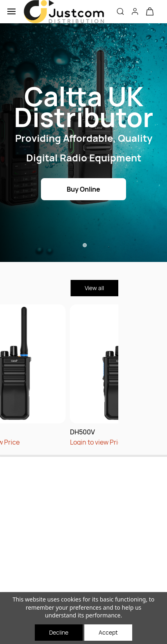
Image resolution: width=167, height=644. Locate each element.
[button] (150, 11)
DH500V (54, 432)
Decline (59, 632)
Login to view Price (69, 442)
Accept (108, 632)
